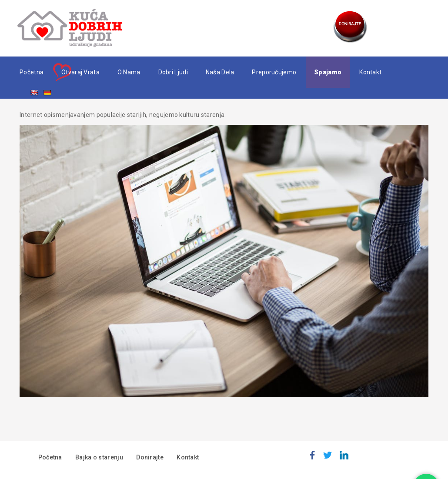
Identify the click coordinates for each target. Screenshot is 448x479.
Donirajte (150, 457)
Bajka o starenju (99, 457)
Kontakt (370, 72)
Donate (350, 28)
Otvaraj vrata (80, 72)
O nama (129, 72)
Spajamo (328, 72)
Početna (32, 72)
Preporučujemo (274, 72)
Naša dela (220, 72)
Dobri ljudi (173, 72)
